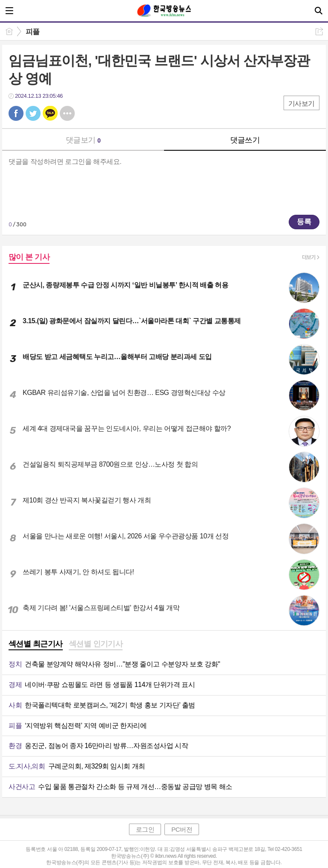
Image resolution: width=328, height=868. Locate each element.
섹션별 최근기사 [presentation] (36, 644)
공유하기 (319, 31)
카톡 (50, 113)
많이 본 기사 (29, 257)
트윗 (33, 113)
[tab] (36, 645)
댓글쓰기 (245, 140)
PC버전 (182, 829)
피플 (33, 32)
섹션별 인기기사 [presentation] (96, 644)
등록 (304, 222)
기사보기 (302, 104)
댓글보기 (83, 140)
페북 (16, 113)
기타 (67, 113)
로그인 (145, 829)
